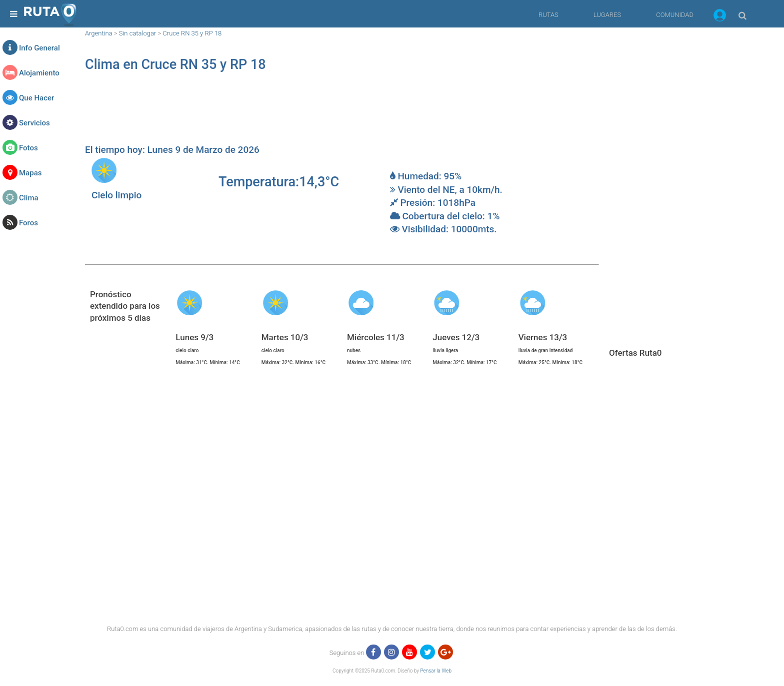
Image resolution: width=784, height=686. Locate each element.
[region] (342, 113)
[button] (720, 17)
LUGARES (607, 15)
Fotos (28, 148)
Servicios (34, 123)
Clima (29, 198)
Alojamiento (39, 73)
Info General (39, 48)
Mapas (30, 173)
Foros (28, 223)
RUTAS (548, 15)
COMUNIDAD (675, 15)
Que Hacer (36, 98)
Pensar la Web (436, 671)
